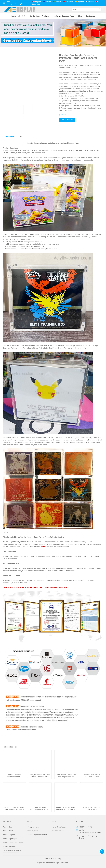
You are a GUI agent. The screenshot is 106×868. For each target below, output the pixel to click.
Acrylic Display (14, 537)
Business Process (59, 831)
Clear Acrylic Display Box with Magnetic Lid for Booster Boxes (66, 776)
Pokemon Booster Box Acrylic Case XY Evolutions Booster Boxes (92, 809)
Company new (33, 827)
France (91, 2)
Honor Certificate (59, 827)
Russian (48, 2)
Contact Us (90, 16)
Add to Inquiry (67, 120)
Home (13, 16)
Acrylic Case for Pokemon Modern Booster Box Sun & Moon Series (14, 776)
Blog (80, 16)
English (38, 2)
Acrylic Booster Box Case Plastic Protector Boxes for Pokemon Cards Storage (40, 776)
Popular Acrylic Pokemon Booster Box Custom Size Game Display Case (14, 809)
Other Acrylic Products (43, 537)
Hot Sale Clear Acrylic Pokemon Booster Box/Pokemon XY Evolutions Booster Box (92, 776)
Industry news (33, 831)
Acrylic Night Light (10, 839)
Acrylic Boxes (26, 537)
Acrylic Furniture (10, 847)
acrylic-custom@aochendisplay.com (16, 3)
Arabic (59, 2)
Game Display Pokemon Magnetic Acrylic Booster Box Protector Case (66, 809)
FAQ (20, 136)
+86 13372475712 (85, 827)
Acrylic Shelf (8, 831)
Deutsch (69, 2)
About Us (22, 16)
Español (81, 2)
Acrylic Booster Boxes (46, 41)
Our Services (35, 16)
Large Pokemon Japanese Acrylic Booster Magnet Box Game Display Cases (40, 809)
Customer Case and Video (64, 16)
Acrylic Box (29, 41)
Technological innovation (37, 835)
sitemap (58, 859)
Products (46, 16)
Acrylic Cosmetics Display (13, 843)
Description (10, 136)
